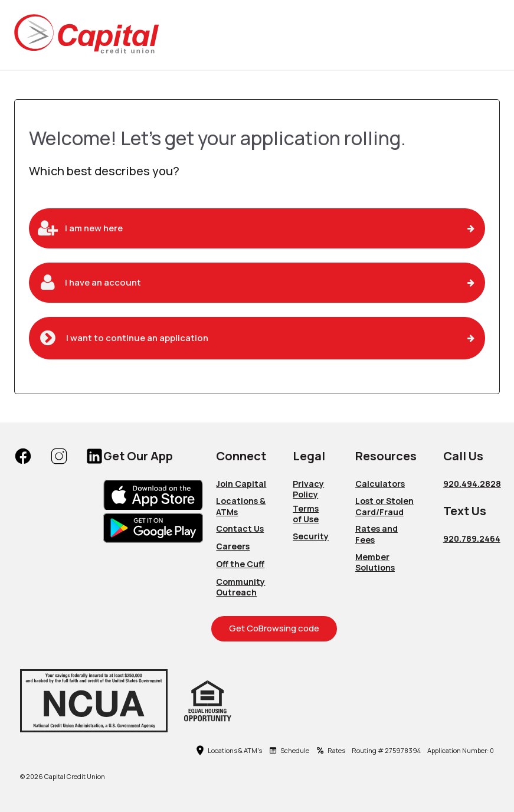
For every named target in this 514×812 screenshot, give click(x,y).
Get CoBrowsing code (274, 628)
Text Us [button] (465, 511)
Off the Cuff (240, 564)
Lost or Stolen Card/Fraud (384, 506)
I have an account (103, 282)
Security (311, 536)
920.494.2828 (472, 484)
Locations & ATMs (241, 506)
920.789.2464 (472, 538)
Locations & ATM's (229, 751)
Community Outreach (240, 587)
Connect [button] (241, 456)
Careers (233, 546)
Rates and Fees (377, 534)
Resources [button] (386, 456)
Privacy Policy (308, 489)
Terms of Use (306, 514)
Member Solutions (375, 562)
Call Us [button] (463, 456)
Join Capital (241, 484)
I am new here (94, 228)
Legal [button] (309, 456)
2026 (35, 777)
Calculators (380, 484)
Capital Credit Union (75, 777)
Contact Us (240, 528)
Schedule (289, 751)
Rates (330, 751)
